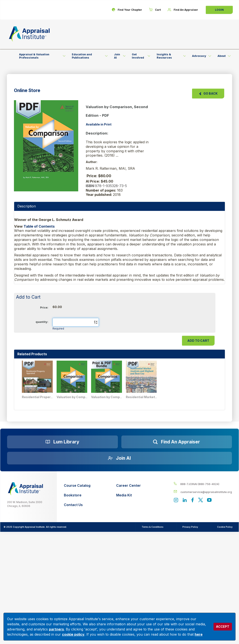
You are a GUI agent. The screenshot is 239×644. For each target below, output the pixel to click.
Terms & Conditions (153, 527)
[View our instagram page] (176, 500)
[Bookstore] (77, 495)
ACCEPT (223, 627)
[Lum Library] (62, 442)
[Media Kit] (129, 495)
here (199, 634)
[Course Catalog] (77, 486)
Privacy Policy (190, 527)
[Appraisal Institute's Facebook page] (193, 500)
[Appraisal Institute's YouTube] (209, 500)
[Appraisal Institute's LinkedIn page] (185, 500)
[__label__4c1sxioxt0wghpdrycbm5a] (203, 484)
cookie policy (73, 634)
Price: (44, 308)
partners (56, 629)
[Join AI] (119, 458)
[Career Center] (129, 486)
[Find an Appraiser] (177, 442)
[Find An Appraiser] (183, 10)
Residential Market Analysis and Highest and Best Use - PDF (142, 397)
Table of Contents (39, 226)
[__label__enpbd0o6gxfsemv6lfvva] (203, 492)
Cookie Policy (225, 527)
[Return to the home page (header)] (29, 34)
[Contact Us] (77, 505)
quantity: (42, 322)
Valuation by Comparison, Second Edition (73, 397)
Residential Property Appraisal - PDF (38, 397)
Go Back (208, 93)
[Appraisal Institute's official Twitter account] (201, 500)
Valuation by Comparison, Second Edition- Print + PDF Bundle (107, 397)
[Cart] (155, 10)
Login (219, 10)
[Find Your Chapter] (127, 10)
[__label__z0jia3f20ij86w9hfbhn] (26, 489)
